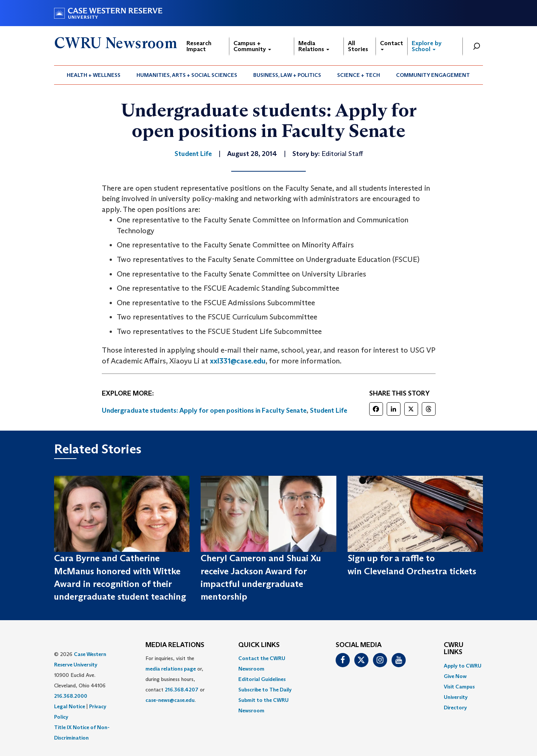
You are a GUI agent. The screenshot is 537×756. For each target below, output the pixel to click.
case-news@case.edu (170, 700)
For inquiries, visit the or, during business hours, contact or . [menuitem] (175, 679)
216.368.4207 (182, 690)
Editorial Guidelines (262, 679)
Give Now (455, 676)
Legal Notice (70, 706)
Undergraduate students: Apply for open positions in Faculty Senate (204, 410)
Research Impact (199, 46)
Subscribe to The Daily (265, 690)
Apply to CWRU (463, 666)
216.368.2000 (71, 696)
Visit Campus (459, 687)
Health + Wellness (94, 75)
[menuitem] (94, 75)
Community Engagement (433, 75)
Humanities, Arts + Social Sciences (187, 75)
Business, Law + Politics (287, 75)
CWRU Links (454, 649)
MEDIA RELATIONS (175, 645)
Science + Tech (359, 75)
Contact (392, 45)
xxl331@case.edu (238, 361)
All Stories (358, 46)
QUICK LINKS (259, 645)
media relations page (171, 669)
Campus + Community (252, 46)
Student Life (329, 410)
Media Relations (314, 46)
